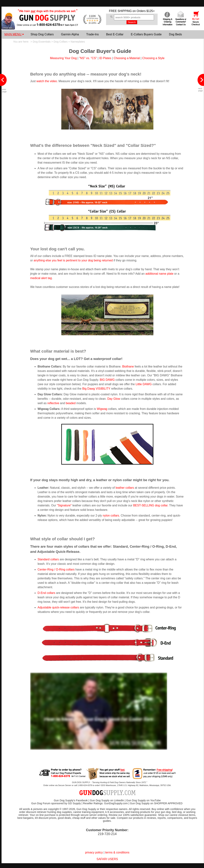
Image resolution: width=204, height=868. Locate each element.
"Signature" (64, 505)
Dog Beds (175, 34)
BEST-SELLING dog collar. (151, 505)
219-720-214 (107, 834)
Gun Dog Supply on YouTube (143, 800)
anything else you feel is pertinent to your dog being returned (73, 260)
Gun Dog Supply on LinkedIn (107, 800)
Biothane (128, 366)
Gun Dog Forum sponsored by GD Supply (56, 803)
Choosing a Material (127, 58)
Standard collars (48, 559)
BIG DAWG (107, 380)
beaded (71, 403)
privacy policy (94, 852)
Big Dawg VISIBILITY (96, 389)
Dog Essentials (42, 42)
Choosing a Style (153, 58)
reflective (53, 403)
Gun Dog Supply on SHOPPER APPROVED (156, 803)
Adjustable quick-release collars (58, 607)
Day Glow (114, 399)
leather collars (125, 488)
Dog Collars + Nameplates (69, 42)
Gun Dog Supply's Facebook (71, 800)
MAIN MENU (14, 34)
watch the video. (47, 81)
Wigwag (102, 409)
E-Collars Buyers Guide (146, 34)
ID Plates (105, 58)
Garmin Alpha (70, 34)
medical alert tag (41, 278)
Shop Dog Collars (42, 34)
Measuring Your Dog (63, 58)
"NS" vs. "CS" (88, 58)
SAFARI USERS (107, 859)
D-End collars (46, 593)
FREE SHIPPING (120, 11)
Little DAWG (144, 384)
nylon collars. (111, 516)
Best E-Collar (115, 34)
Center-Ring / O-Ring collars (56, 569)
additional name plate (159, 274)
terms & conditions (117, 852)
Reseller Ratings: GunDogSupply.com (105, 803)
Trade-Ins (92, 34)
